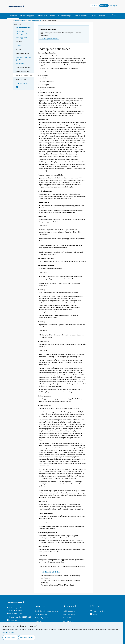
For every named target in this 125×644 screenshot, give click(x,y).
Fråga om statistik (41, 614)
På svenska (104, 6)
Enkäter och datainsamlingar (61, 16)
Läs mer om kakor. (8, 632)
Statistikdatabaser (69, 614)
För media (38, 621)
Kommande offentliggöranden (22, 33)
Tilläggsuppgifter (22, 83)
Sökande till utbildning (34, 21)
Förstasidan (13, 16)
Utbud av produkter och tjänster (24, 58)
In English (114, 6)
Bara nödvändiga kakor (27, 637)
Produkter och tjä (81, 16)
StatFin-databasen (69, 611)
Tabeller (19, 45)
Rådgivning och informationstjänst (47, 611)
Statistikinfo (43, 16)
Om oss (102, 16)
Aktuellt (93, 16)
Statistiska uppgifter (28, 16)
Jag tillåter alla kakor (10, 637)
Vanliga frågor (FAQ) (41, 618)
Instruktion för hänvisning (50, 572)
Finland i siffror (68, 618)
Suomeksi (94, 6)
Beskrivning (20, 64)
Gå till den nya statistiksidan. (49, 39)
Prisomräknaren (68, 621)
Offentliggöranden (22, 38)
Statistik (24, 21)
